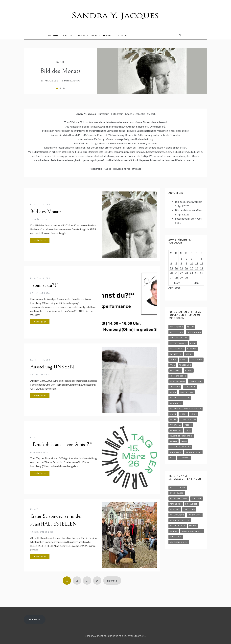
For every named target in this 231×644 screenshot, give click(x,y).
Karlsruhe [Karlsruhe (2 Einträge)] (190, 387)
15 (181, 268)
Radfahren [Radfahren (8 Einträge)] (176, 430)
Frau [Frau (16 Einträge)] (172, 365)
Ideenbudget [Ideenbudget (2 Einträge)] (196, 381)
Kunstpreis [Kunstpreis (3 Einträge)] (176, 403)
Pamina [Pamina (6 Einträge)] (174, 531)
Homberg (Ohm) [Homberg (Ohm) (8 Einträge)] (178, 376)
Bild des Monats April (187, 202)
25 (197, 273)
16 (186, 268)
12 (202, 263)
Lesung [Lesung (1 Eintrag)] (193, 526)
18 (197, 268)
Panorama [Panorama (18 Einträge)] (175, 425)
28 (176, 278)
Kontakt (124, 35)
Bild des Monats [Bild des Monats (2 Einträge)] (178, 343)
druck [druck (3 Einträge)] (173, 360)
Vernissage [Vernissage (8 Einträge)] (176, 452)
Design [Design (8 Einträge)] (189, 354)
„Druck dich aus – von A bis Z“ (61, 445)
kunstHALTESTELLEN (61, 35)
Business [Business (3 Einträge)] (192, 349)
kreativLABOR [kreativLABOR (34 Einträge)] (177, 515)
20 (171, 273)
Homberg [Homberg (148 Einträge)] (175, 509)
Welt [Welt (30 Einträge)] (172, 458)
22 (181, 273)
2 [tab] (60, 88)
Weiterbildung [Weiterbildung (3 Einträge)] (193, 452)
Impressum (35, 619)
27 (171, 278)
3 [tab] (64, 88)
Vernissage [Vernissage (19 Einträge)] (176, 537)
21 (176, 273)
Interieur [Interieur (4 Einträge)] (175, 387)
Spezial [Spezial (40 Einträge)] (173, 441)
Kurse (127, 169)
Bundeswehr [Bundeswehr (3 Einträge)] (177, 349)
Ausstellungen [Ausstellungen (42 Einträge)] (178, 488)
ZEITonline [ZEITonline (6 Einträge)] (184, 458)
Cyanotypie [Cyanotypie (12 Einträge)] (176, 354)
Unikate (137, 169)
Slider (46, 204)
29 (181, 278)
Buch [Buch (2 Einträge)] (193, 343)
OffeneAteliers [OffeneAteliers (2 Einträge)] (188, 419)
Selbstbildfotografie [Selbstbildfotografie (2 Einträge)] (181, 436)
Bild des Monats (60, 71)
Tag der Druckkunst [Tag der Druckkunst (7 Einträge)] (192, 531)
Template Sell (138, 636)
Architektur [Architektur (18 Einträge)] (176, 327)
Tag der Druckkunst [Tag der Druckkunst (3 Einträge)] (180, 447)
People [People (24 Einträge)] (188, 425)
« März (176, 283)
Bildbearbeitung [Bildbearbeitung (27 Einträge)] (179, 498)
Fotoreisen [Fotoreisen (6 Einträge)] (176, 504)
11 (197, 263)
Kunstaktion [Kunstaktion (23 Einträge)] (195, 515)
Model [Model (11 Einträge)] (183, 414)
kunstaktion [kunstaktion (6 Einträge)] (187, 392)
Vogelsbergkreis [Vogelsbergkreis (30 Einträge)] (179, 542)
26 (202, 273)
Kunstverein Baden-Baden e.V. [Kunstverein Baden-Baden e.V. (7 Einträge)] (185, 409)
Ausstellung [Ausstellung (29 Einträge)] (176, 332)
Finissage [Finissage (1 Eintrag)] (196, 498)
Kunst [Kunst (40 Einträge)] (173, 392)
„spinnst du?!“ (44, 285)
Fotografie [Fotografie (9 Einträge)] (196, 360)
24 (97, 581)
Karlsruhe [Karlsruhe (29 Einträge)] (189, 509)
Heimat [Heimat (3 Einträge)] (189, 370)
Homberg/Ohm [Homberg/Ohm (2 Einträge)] (177, 381)
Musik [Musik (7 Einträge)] (194, 414)
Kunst (60, 62)
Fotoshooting (183, 219)
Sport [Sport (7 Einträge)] (184, 441)
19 (202, 268)
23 (186, 273)
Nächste (112, 581)
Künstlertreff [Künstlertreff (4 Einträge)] (178, 526)
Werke (83, 35)
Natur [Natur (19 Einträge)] (173, 419)
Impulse (117, 169)
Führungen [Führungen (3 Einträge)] (192, 504)
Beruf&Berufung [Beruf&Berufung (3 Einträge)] (179, 338)
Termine (108, 35)
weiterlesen (40, 240)
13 (171, 268)
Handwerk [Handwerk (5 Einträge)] (175, 370)
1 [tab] (57, 88)
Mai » (196, 283)
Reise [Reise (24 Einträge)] (188, 430)
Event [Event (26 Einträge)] (183, 360)
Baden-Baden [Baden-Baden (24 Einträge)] (177, 493)
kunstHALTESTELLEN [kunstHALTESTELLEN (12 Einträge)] (180, 520)
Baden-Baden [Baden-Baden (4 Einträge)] (194, 332)
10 (191, 263)
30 (186, 278)
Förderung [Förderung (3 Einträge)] (185, 365)
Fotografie (96, 169)
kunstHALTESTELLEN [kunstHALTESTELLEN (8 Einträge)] (180, 398)
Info (96, 35)
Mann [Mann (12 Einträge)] (173, 414)
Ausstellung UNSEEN (52, 367)
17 (191, 268)
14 (176, 268)
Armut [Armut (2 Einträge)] (190, 327)
